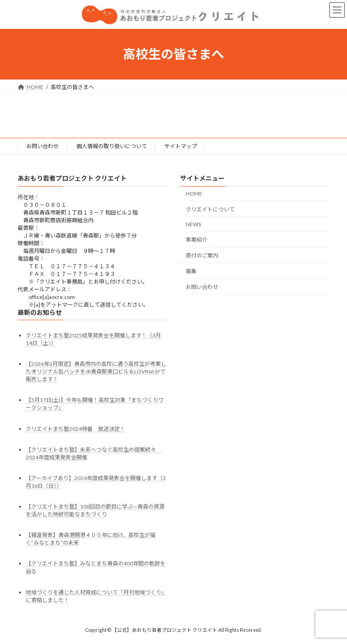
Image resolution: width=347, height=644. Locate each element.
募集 (191, 271)
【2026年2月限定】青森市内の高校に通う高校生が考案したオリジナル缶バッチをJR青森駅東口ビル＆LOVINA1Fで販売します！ (96, 371)
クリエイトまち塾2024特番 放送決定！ (75, 429)
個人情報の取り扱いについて (112, 146)
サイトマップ (181, 146)
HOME (194, 194)
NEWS (193, 224)
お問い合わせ (42, 146)
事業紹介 (197, 240)
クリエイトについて (210, 209)
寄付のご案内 (202, 255)
